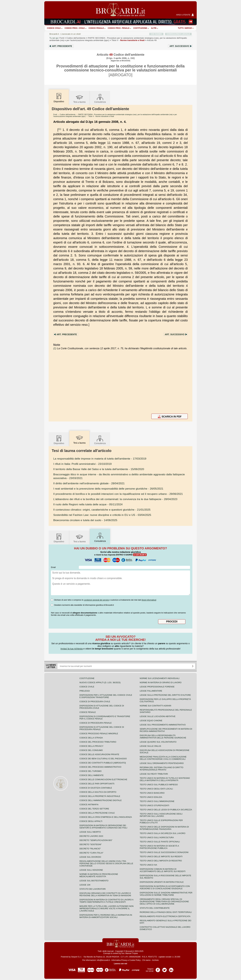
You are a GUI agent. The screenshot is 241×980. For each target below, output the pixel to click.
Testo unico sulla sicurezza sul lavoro (163, 833)
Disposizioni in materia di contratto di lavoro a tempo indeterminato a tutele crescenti (106, 901)
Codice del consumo (91, 750)
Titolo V (128, 40)
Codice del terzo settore (94, 809)
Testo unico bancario (152, 793)
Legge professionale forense (157, 687)
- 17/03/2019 (100, 459)
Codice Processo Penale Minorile (99, 734)
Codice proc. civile (75, 28)
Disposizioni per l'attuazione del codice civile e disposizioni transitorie (106, 696)
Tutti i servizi (185, 28)
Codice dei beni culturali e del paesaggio (103, 759)
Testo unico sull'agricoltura (157, 837)
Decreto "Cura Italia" (91, 853)
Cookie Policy (135, 960)
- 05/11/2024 (88, 504)
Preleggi (85, 691)
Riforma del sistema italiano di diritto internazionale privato (161, 769)
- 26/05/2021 (108, 489)
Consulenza (100, 98)
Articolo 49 (152, 40)
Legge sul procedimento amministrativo (163, 725)
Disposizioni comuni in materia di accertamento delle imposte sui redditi (163, 870)
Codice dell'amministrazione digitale (101, 800)
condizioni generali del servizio (96, 600)
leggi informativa (149, 600)
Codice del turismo (90, 771)
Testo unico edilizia (151, 797)
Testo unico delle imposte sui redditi (161, 856)
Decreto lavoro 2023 (91, 836)
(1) (60, 129)
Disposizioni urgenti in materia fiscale (162, 882)
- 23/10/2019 (82, 464)
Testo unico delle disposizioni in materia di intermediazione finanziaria (164, 828)
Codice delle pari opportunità (97, 784)
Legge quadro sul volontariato (158, 742)
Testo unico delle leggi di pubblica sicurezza (166, 810)
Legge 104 (85, 885)
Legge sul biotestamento (94, 881)
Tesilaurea (79, 98)
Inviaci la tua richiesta (72, 649)
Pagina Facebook (158, 969)
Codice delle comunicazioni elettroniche (103, 779)
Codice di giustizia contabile (96, 788)
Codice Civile (54, 28)
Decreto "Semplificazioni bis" (96, 840)
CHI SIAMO (156, 34)
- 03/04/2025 (102, 515)
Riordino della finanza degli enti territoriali (166, 912)
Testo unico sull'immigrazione (157, 801)
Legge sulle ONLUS (150, 746)
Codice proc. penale (118, 28)
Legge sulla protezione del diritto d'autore (165, 695)
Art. (62, 46)
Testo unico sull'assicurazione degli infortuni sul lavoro (161, 815)
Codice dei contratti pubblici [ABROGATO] (103, 763)
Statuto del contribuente (155, 908)
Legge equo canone (151, 721)
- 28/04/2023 (115, 499)
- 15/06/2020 (99, 469)
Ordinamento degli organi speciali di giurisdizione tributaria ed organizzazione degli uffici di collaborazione (164, 902)
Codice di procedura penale (96, 723)
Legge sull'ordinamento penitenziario (162, 763)
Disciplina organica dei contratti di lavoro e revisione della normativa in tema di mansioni (105, 894)
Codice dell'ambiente (76, 38)
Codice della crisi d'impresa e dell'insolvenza (106, 817)
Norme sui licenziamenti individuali (160, 678)
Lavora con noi (120, 964)
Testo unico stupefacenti (154, 805)
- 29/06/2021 (118, 494)
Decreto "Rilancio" (90, 849)
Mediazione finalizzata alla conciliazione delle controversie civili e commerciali (163, 758)
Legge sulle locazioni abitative (158, 716)
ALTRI (154, 28)
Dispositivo (59, 440)
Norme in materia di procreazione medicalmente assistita (99, 875)
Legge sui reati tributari (154, 774)
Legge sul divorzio (90, 857)
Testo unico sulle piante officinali (160, 842)
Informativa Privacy (119, 960)
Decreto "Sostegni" (91, 844)
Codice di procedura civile (95, 702)
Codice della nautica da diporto (98, 792)
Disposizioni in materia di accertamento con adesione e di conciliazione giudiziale (165, 887)
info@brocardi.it (103, 960)
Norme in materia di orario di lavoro (161, 682)
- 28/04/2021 (89, 483)
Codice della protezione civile (97, 813)
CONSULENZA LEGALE (178, 34)
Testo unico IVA (148, 865)
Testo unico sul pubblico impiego (159, 785)
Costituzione (140, 28)
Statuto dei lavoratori (93, 889)
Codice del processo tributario (98, 742)
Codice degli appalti (91, 821)
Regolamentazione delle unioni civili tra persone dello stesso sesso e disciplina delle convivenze (106, 863)
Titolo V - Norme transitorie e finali (101, 116)
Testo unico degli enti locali (156, 789)
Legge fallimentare (151, 691)
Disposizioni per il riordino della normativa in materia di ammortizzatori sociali (106, 916)
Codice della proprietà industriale (100, 796)
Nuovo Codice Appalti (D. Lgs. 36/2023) (100, 682)
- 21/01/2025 (102, 510)
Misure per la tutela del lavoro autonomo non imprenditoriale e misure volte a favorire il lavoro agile (106, 908)
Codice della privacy (91, 746)
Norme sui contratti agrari (155, 706)
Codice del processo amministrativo (100, 767)
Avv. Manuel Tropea (130, 953)
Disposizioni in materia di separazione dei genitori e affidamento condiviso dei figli (103, 827)
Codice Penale (96, 28)
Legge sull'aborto (90, 832)
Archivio (155, 960)
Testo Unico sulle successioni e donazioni (164, 852)
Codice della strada (91, 738)
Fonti (62, 38)
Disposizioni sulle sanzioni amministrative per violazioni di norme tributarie (166, 894)
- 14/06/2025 (85, 520)
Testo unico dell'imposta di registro (161, 861)
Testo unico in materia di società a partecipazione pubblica (159, 847)
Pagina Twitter (164, 969)
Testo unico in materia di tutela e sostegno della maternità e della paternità (165, 779)
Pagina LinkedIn (171, 969)
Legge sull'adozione (91, 870)
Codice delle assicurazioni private (99, 754)
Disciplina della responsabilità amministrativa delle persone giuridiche (163, 737)
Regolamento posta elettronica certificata (165, 916)
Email (53, 567)
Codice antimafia (89, 805)
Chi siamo (146, 960)
